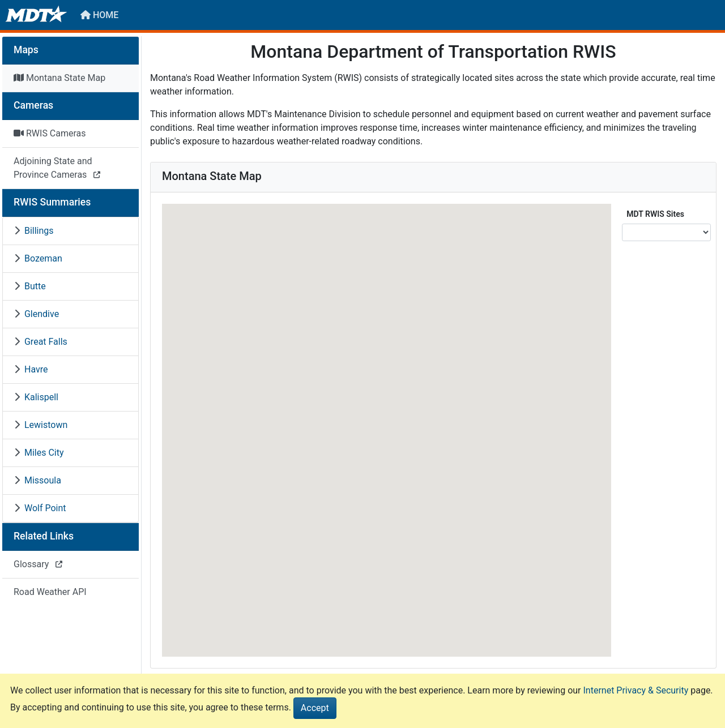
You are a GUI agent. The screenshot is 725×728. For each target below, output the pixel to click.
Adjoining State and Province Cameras (57, 168)
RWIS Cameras (50, 133)
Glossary (38, 564)
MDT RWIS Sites (655, 214)
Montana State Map (59, 78)
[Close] (315, 708)
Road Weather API (50, 592)
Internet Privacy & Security (636, 690)
